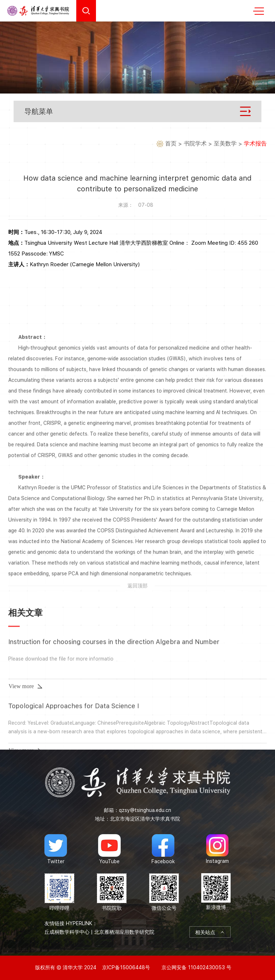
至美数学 (225, 144)
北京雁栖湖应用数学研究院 (124, 932)
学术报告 (255, 144)
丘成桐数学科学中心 (67, 932)
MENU (259, 11)
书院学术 (195, 144)
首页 (171, 144)
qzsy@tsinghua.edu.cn (145, 810)
